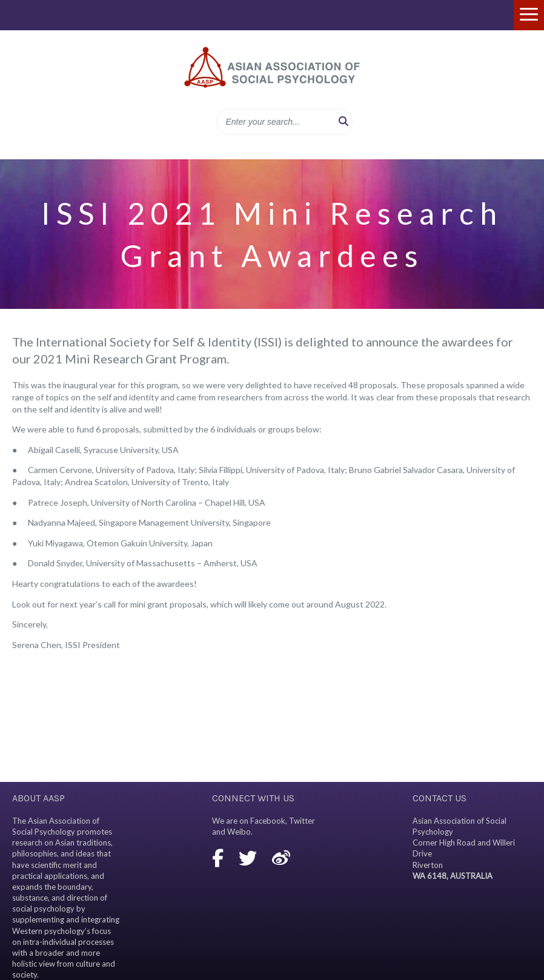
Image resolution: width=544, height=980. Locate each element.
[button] (343, 122)
